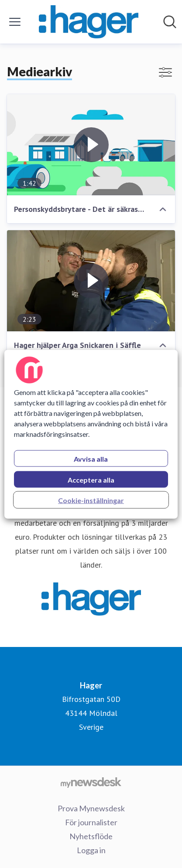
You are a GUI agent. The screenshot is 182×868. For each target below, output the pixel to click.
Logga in (91, 850)
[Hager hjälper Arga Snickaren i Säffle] (91, 281)
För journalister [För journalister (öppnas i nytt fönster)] (91, 822)
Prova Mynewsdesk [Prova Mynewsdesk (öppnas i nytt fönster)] (91, 808)
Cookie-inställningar (91, 500)
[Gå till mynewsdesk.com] (91, 782)
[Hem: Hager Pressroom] (89, 22)
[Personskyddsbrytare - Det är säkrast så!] (91, 145)
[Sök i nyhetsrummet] (170, 22)
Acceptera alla (91, 479)
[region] (91, 434)
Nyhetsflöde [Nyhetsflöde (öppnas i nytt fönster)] (91, 836)
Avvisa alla (91, 458)
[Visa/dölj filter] (165, 72)
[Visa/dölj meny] (15, 22)
